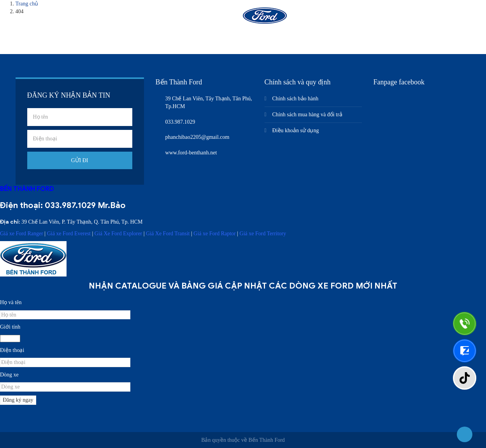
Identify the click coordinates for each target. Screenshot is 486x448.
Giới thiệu (157, 18)
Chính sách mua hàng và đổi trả (307, 115)
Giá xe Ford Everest (69, 234)
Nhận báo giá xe (328, 18)
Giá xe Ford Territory (263, 234)
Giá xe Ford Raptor (214, 234)
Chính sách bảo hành (296, 99)
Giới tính (10, 327)
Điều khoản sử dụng (296, 130)
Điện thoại (12, 350)
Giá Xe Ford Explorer (118, 234)
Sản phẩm (204, 18)
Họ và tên (11, 302)
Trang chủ (111, 18)
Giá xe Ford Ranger (22, 234)
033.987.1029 (70, 205)
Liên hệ (378, 18)
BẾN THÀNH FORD (27, 189)
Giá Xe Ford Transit (168, 234)
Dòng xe (9, 375)
